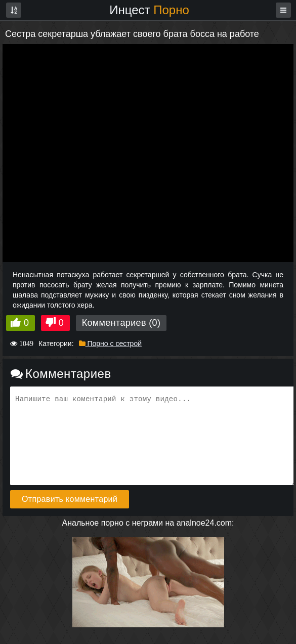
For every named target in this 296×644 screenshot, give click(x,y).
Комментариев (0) (121, 323)
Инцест (149, 10)
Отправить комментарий (70, 499)
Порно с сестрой (110, 344)
